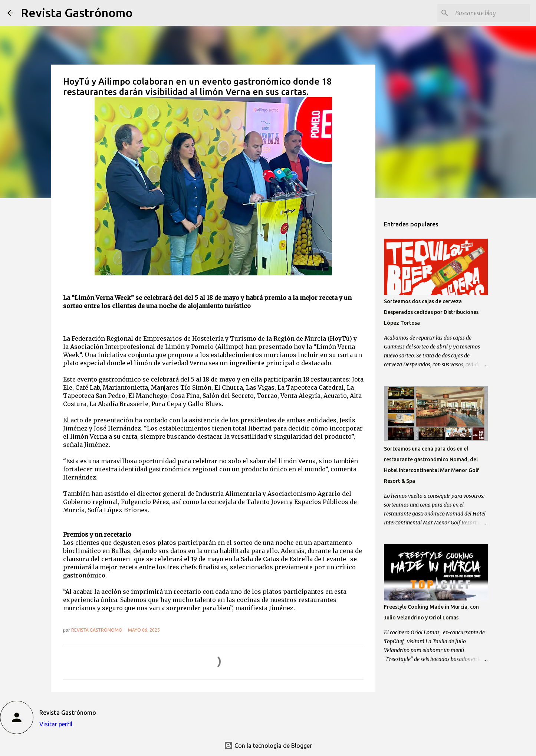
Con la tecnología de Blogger (268, 746)
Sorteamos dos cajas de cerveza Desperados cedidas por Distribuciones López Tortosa (431, 312)
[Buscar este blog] (491, 13)
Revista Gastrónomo (77, 13)
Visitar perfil (56, 724)
